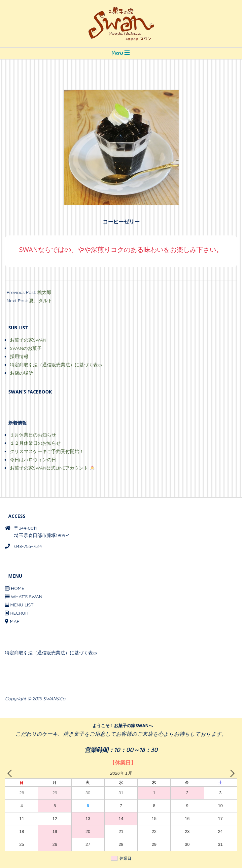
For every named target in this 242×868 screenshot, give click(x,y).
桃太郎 (44, 292)
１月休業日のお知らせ (33, 435)
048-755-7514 (28, 546)
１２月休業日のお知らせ (35, 443)
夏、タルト (41, 301)
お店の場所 (21, 373)
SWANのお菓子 (26, 348)
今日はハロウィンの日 (33, 460)
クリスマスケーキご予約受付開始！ (47, 451)
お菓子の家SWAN (28, 340)
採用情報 (19, 356)
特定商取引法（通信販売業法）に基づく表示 (56, 365)
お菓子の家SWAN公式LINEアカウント (52, 468)
